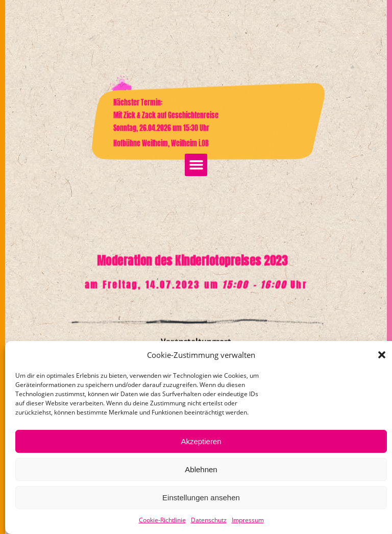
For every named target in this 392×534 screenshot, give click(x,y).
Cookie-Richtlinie (162, 520)
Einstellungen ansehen (201, 497)
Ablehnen (201, 469)
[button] (382, 355)
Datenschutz (209, 520)
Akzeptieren (201, 441)
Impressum (248, 520)
